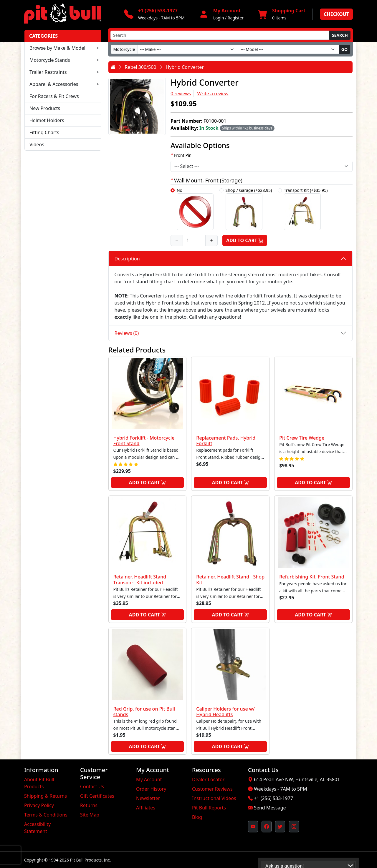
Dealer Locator (208, 779)
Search (340, 35)
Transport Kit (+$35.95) (306, 209)
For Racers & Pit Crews (54, 96)
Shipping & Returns (46, 796)
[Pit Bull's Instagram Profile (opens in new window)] (294, 827)
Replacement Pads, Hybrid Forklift (226, 441)
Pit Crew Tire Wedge (302, 438)
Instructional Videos (214, 798)
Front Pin (183, 155)
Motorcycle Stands (50, 60)
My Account (149, 779)
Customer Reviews (212, 789)
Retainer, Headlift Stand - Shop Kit (230, 580)
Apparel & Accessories (54, 84)
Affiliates (146, 808)
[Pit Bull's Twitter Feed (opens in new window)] (280, 827)
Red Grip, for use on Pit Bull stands (144, 712)
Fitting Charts (44, 132)
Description (127, 259)
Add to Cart (245, 240)
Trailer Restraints (48, 72)
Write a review (213, 94)
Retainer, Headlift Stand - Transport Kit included (141, 580)
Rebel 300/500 (141, 67)
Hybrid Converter (185, 67)
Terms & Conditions (46, 815)
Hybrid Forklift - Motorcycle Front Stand (144, 441)
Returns (89, 805)
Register (236, 18)
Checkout (336, 14)
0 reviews (181, 94)
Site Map (90, 815)
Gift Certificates (97, 796)
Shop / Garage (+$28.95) (249, 209)
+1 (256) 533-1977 (273, 798)
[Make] (188, 49)
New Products (45, 108)
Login (219, 18)
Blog (197, 817)
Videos (37, 144)
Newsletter (148, 798)
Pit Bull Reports (209, 808)
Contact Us (92, 786)
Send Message (270, 808)
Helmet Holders (47, 120)
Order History (151, 789)
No (195, 209)
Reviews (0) (127, 333)
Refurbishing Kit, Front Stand (312, 577)
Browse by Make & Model (57, 48)
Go (344, 49)
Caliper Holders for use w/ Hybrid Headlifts (225, 712)
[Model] (288, 49)
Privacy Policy (39, 805)
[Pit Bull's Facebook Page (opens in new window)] (267, 827)
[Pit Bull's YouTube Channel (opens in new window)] (253, 827)
